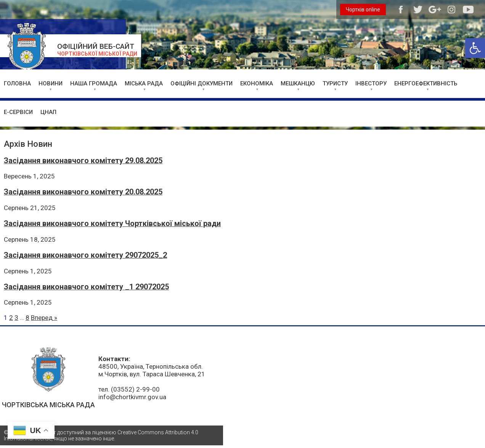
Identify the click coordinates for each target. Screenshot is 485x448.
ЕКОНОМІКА (257, 83)
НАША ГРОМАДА (94, 83)
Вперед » (44, 318)
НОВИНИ (51, 83)
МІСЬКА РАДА (144, 83)
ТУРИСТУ (335, 83)
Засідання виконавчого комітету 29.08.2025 (83, 161)
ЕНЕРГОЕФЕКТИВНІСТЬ (426, 83)
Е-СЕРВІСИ (18, 112)
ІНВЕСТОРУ (371, 83)
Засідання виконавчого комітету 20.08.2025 (83, 192)
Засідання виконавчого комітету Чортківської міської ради (112, 224)
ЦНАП (48, 112)
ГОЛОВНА (17, 83)
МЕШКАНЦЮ (298, 83)
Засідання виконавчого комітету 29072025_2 (85, 255)
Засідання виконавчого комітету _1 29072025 (86, 287)
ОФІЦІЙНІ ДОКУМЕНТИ (202, 83)
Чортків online (363, 10)
